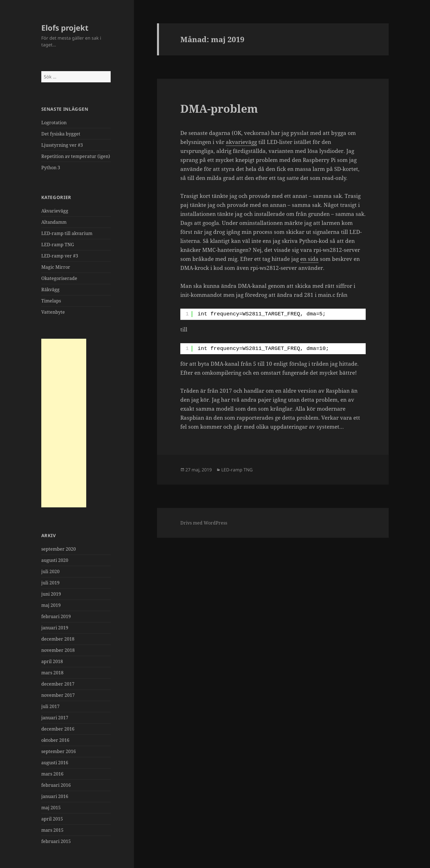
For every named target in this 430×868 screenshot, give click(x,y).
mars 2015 (52, 830)
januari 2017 (55, 718)
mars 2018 (52, 673)
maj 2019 (51, 605)
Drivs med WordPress (204, 523)
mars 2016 (52, 774)
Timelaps (51, 301)
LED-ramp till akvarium (67, 233)
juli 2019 (50, 583)
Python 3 (51, 168)
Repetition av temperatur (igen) (76, 156)
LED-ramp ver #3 (60, 256)
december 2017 (58, 684)
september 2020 (59, 549)
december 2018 (58, 639)
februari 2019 (56, 616)
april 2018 (52, 661)
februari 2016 (56, 785)
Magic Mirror (56, 267)
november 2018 (58, 650)
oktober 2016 (55, 740)
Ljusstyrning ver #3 (62, 145)
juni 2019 (51, 594)
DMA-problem (219, 108)
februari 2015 (56, 841)
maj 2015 (51, 808)
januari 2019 (55, 628)
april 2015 (52, 819)
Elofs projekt (65, 28)
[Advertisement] (64, 423)
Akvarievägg (55, 211)
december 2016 (58, 729)
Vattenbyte (53, 312)
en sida (309, 259)
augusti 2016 (55, 763)
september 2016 (59, 751)
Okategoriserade (59, 278)
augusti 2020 (55, 560)
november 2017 (58, 695)
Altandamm (54, 222)
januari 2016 (55, 796)
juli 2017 (50, 706)
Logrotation (54, 123)
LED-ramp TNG (58, 245)
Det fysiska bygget (61, 134)
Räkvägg (50, 290)
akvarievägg (241, 142)
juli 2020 (50, 571)
